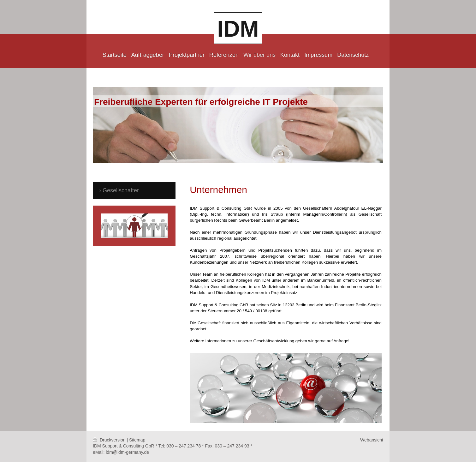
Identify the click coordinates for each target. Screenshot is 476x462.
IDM (238, 29)
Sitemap (137, 440)
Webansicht (372, 440)
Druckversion (110, 440)
